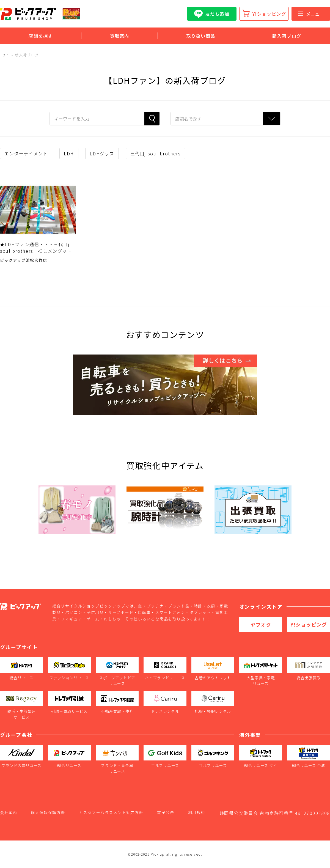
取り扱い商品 (201, 36)
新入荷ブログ (287, 36)
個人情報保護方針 (48, 812)
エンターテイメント (26, 153)
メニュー (311, 14)
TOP (4, 55)
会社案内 (9, 812)
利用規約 (197, 812)
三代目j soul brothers (156, 153)
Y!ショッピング (269, 14)
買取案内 (120, 36)
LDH (69, 153)
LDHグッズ (102, 153)
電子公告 (166, 812)
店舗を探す (41, 36)
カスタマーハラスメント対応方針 (111, 812)
